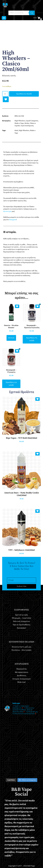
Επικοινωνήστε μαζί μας (22, 647)
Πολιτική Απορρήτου (21, 621)
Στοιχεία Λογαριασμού (21, 679)
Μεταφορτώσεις (22, 672)
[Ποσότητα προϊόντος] (5, 94)
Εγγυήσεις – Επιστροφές (21, 650)
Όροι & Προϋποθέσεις (22, 625)
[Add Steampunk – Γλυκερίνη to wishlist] (17, 351)
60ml (16, 131)
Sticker (27, 123)
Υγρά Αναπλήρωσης (27, 126)
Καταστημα (7, 211)
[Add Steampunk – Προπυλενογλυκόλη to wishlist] (37, 306)
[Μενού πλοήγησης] (4, 18)
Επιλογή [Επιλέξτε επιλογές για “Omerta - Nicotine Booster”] (11, 338)
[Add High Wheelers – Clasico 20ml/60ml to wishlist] (6, 99)
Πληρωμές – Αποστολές (21, 618)
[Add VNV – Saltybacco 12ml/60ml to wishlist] (37, 511)
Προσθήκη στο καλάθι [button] (32, 339)
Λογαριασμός (22, 664)
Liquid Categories (32, 121)
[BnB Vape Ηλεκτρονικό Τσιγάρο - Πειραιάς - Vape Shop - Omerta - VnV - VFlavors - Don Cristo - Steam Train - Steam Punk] (5, 5)
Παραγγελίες (22, 669)
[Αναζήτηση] (32, 13)
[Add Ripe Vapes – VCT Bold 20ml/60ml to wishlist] (37, 399)
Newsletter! (22, 628)
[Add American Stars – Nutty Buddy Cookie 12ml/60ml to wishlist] (37, 454)
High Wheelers (20, 121)
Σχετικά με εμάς (22, 615)
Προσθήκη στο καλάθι (24, 94)
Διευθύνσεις (22, 676)
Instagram (13, 220)
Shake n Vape (19, 123)
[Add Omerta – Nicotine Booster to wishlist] (17, 306)
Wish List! (21, 682)
